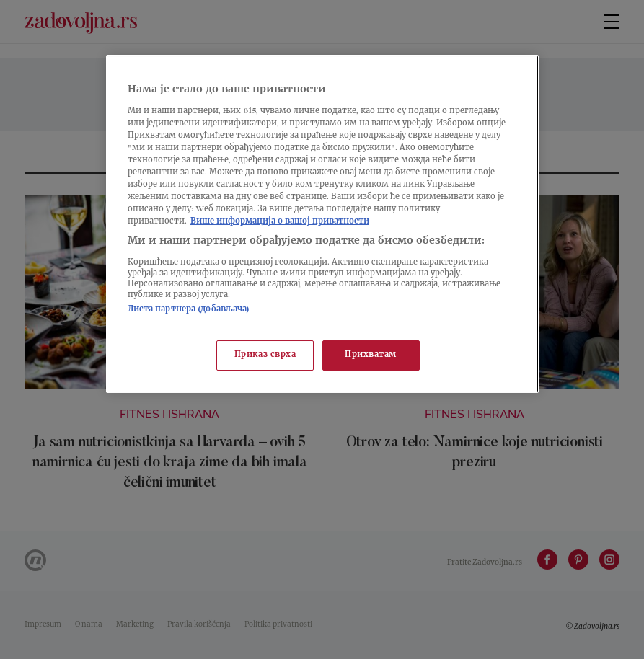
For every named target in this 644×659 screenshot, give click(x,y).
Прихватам (371, 355)
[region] (322, 224)
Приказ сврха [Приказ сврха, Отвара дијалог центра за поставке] (265, 355)
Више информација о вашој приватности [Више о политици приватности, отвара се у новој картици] (280, 222)
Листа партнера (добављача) (189, 310)
